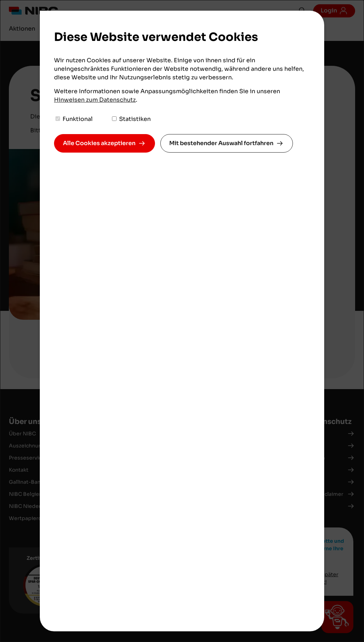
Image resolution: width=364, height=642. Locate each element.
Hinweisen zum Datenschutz (95, 100)
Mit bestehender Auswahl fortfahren (221, 143)
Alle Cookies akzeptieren (99, 143)
